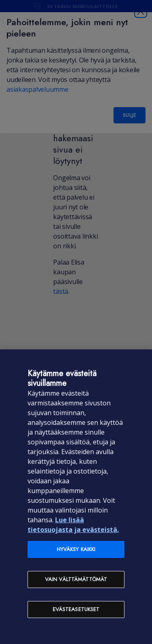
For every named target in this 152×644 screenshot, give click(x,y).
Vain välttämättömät (76, 579)
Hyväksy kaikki (76, 549)
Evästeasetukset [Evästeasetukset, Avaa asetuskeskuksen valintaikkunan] (76, 609)
